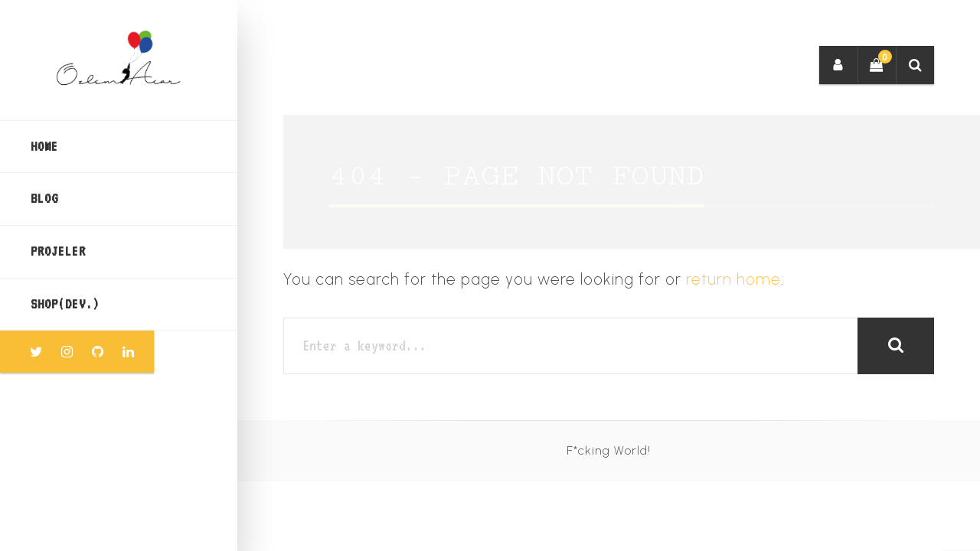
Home (44, 146)
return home (733, 279)
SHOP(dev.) (65, 304)
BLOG (44, 198)
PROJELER (58, 251)
